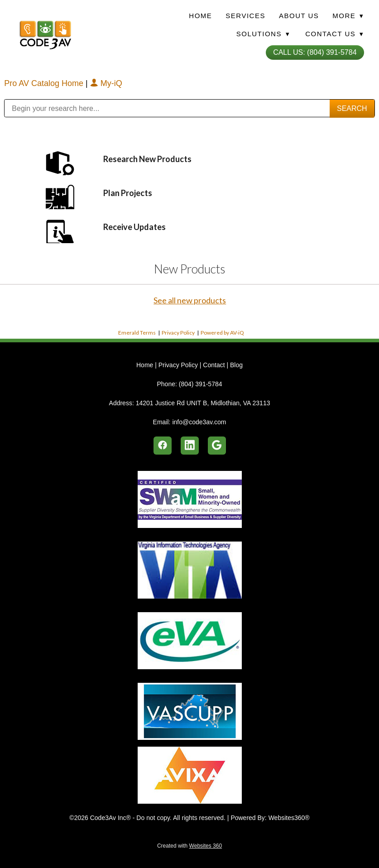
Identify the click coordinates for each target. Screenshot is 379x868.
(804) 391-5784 (201, 384)
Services (245, 16)
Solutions (263, 34)
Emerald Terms (137, 333)
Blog (236, 365)
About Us (299, 16)
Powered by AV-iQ (222, 333)
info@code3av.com (199, 422)
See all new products (190, 300)
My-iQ (106, 83)
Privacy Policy (178, 333)
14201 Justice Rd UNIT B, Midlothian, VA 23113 (203, 403)
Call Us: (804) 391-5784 (315, 52)
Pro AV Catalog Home (45, 83)
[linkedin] (190, 446)
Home (200, 16)
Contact (214, 365)
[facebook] (163, 446)
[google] (217, 446)
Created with (189, 846)
